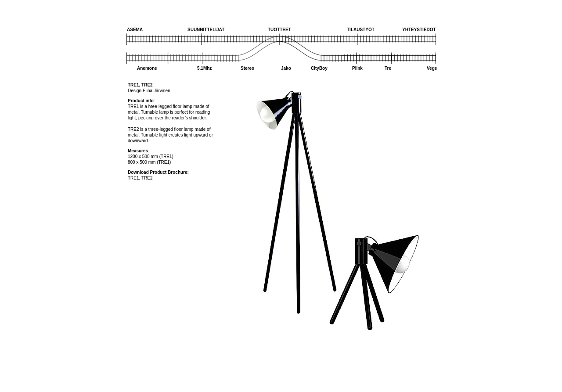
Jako (286, 68)
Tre (388, 68)
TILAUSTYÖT (361, 30)
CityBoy (319, 68)
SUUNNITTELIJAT (206, 30)
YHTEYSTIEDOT (419, 30)
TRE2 (147, 178)
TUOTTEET (279, 30)
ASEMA (135, 30)
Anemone (147, 68)
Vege (432, 68)
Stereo (247, 68)
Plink (357, 68)
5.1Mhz (204, 68)
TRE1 (133, 178)
